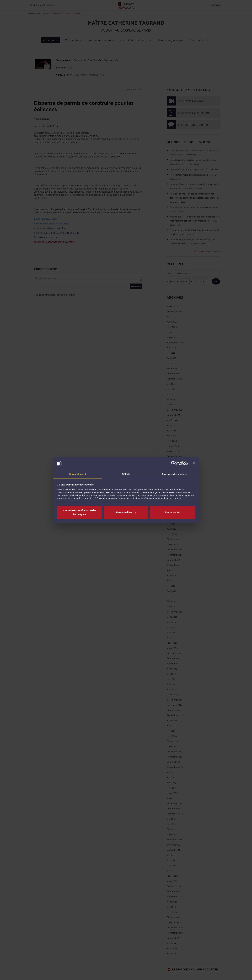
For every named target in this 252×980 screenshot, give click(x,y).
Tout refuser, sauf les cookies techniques (80, 512)
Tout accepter (172, 512)
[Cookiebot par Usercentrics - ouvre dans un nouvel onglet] (174, 463)
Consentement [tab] (78, 474)
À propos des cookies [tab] (175, 474)
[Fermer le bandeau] (194, 463)
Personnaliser (126, 512)
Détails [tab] (126, 474)
